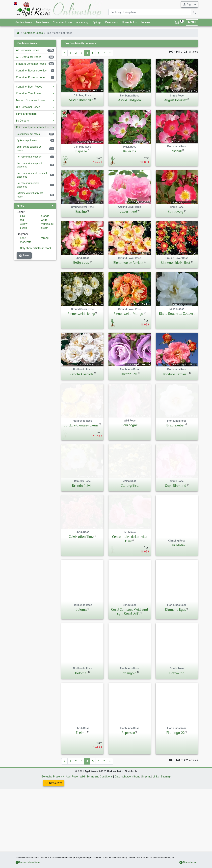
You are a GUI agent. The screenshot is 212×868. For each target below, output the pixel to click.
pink (23, 216)
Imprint (146, 815)
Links (156, 815)
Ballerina (130, 152)
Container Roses (63, 22)
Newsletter (54, 822)
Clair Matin (177, 569)
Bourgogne (130, 434)
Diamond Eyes (175, 648)
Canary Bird (130, 510)
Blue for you (128, 374)
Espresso (128, 772)
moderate (26, 242)
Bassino (81, 212)
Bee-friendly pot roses (28, 134)
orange (45, 216)
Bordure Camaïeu (176, 375)
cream (45, 228)
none (23, 238)
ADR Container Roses (29, 57)
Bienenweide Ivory (81, 314)
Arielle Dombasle (81, 100)
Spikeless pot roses (27, 140)
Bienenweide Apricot (128, 263)
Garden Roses (24, 22)
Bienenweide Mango (128, 314)
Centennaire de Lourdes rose (130, 571)
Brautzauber (176, 434)
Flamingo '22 (175, 772)
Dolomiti (81, 712)
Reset (24, 255)
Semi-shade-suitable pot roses (29, 149)
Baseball (176, 151)
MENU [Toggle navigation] (192, 22)
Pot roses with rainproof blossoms (29, 165)
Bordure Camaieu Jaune (81, 434)
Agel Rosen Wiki (75, 815)
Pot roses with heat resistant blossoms (32, 175)
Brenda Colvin (82, 510)
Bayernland (128, 212)
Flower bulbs (129, 22)
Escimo (81, 772)
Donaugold (128, 712)
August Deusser (176, 100)
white (44, 220)
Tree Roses (42, 22)
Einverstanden (188, 862)
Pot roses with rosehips (29, 157)
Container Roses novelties (31, 71)
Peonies (145, 22)
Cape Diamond (176, 510)
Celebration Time (81, 569)
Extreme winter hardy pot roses (30, 195)
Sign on (189, 4)
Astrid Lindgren (130, 100)
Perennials (112, 22)
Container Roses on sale (30, 77)
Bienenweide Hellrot (176, 263)
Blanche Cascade (81, 375)
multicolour (48, 224)
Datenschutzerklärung (127, 815)
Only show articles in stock (36, 248)
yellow (24, 224)
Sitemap (166, 815)
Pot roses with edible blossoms (28, 185)
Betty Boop (81, 263)
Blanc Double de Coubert (177, 314)
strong (45, 238)
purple (24, 228)
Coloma (81, 648)
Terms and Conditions (100, 815)
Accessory (82, 22)
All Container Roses (28, 50)
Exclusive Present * (53, 815)
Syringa (97, 22)
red (22, 220)
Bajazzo (81, 152)
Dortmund (177, 712)
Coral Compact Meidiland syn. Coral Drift (130, 650)
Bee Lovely (175, 212)
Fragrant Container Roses (31, 64)
